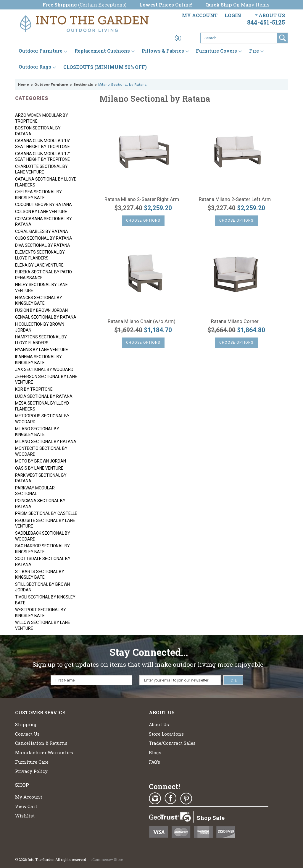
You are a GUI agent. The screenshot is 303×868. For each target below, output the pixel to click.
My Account (200, 15)
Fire (254, 51)
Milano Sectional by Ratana (46, 442)
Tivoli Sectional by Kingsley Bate (45, 600)
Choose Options (143, 220)
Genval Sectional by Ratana (46, 317)
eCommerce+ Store (107, 859)
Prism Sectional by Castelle (46, 513)
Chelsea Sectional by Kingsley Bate (38, 195)
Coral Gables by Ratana (42, 231)
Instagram (155, 799)
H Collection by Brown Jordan (40, 327)
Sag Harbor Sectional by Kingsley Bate (42, 549)
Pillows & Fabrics (163, 51)
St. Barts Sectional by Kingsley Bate (40, 575)
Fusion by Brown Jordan (41, 310)
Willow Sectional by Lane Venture (43, 625)
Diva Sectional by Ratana (43, 245)
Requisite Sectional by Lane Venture (45, 523)
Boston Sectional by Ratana (38, 131)
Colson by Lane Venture (41, 212)
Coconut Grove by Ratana (43, 205)
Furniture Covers (216, 51)
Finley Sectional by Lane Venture (41, 288)
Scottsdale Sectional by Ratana (43, 562)
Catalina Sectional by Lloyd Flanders (46, 182)
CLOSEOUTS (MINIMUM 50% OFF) (105, 67)
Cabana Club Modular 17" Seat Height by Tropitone (43, 157)
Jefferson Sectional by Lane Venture (46, 379)
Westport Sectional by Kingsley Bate (41, 613)
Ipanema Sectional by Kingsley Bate (38, 360)
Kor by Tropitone (34, 389)
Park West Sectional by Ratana (41, 478)
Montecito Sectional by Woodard (41, 451)
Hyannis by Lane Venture (42, 350)
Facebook (170, 799)
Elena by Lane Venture (39, 265)
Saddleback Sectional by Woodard (43, 536)
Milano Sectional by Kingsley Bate (37, 432)
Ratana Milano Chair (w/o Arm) (142, 322)
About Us (272, 15)
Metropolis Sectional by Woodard (42, 419)
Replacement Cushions (102, 51)
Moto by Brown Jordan (41, 461)
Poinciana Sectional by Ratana (40, 504)
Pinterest (186, 799)
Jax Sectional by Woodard (44, 369)
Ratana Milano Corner (235, 322)
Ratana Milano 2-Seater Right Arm (142, 199)
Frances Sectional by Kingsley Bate (39, 301)
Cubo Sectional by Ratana (44, 238)
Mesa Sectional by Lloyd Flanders (42, 406)
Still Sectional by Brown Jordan (42, 587)
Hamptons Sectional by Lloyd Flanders (41, 340)
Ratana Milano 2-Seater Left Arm (235, 199)
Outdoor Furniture (41, 51)
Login (233, 15)
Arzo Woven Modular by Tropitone (42, 118)
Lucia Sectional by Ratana (44, 396)
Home (24, 85)
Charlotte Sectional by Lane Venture (41, 169)
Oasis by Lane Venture (39, 468)
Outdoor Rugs (35, 67)
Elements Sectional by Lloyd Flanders (40, 255)
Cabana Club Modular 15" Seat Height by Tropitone (43, 144)
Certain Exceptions (102, 5)
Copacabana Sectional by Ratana (43, 222)
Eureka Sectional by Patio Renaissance (43, 275)
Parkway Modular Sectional (35, 491)
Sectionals (83, 85)
